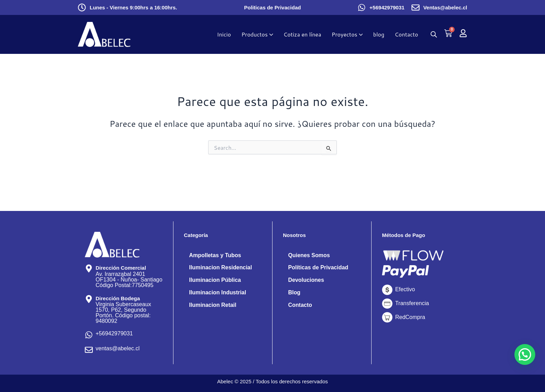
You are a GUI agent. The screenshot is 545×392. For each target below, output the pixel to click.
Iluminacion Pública (215, 280)
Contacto (300, 305)
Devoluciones (306, 280)
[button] (525, 354)
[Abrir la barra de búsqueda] (434, 34)
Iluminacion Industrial (218, 293)
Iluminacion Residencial (221, 268)
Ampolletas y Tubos (215, 255)
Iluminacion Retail (213, 305)
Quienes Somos (309, 255)
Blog (294, 293)
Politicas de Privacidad (272, 7)
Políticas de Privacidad (318, 268)
